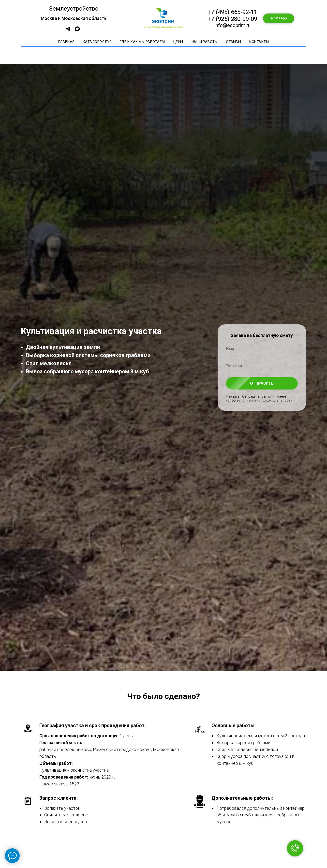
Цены (178, 42)
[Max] (77, 31)
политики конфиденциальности (266, 400)
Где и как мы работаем (142, 42)
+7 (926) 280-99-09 (232, 19)
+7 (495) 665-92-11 (232, 12)
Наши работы (205, 42)
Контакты (259, 42)
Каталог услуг (97, 42)
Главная (66, 42)
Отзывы (233, 42)
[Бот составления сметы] (68, 31)
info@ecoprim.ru (232, 25)
